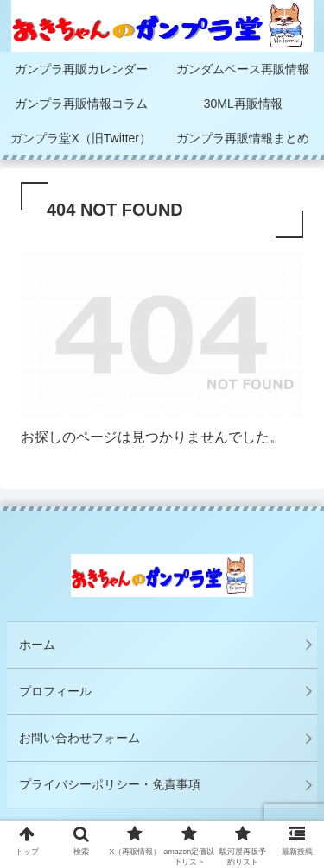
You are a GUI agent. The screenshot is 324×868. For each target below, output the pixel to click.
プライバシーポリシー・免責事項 (116, 784)
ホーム (37, 645)
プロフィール (55, 691)
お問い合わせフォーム (79, 738)
